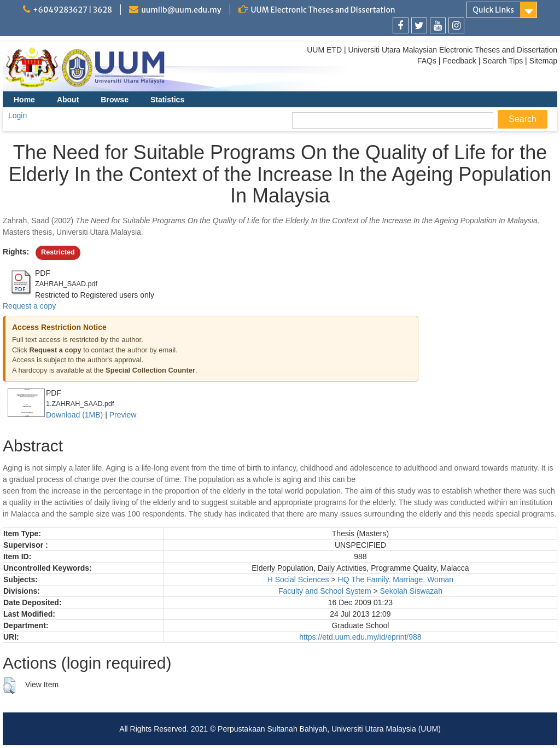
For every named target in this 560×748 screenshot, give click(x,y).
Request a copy (29, 306)
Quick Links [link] (493, 10)
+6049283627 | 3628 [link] (72, 10)
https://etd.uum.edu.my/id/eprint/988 (360, 637)
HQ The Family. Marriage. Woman (396, 579)
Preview (123, 415)
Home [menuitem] (24, 100)
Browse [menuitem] (115, 100)
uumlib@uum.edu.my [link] (181, 10)
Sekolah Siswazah (411, 591)
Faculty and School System (325, 591)
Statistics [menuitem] (167, 100)
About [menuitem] (68, 100)
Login (17, 115)
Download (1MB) (74, 415)
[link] (401, 25)
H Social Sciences (298, 579)
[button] (9, 686)
